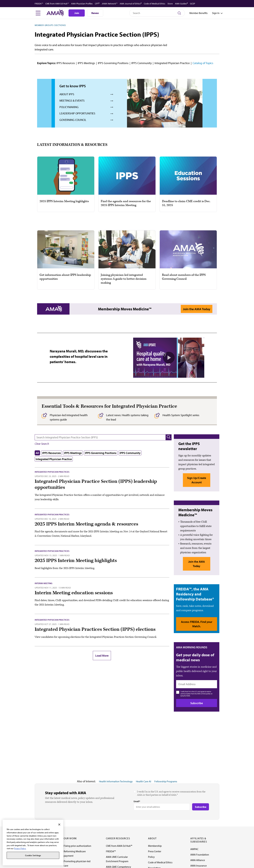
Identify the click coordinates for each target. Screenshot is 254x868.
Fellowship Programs (166, 781)
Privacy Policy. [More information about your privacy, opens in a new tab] (20, 848)
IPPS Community (141, 63)
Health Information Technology (116, 781)
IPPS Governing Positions (113, 63)
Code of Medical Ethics (155, 4)
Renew (95, 13)
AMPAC (194, 849)
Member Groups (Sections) (50, 25)
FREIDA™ (39, 4)
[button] (169, 437)
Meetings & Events (72, 101)
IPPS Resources (66, 63)
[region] (33, 843)
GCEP (193, 4)
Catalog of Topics (203, 63)
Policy (151, 857)
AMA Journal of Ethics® (131, 4)
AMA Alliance (198, 860)
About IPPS (67, 94)
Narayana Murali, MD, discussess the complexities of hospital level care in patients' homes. (79, 356)
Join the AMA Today (197, 309)
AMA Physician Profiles (82, 4)
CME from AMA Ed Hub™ (57, 4)
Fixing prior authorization (77, 846)
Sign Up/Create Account (197, 480)
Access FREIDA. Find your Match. (197, 624)
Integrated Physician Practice (172, 63)
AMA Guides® (181, 4)
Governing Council (73, 120)
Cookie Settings (33, 855)
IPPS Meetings (86, 63)
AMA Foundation (200, 855)
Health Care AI (144, 781)
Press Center (155, 851)
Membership (155, 846)
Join (77, 13)
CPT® (97, 4)
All (37, 453)
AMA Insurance (199, 866)
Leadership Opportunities (77, 113)
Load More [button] (102, 656)
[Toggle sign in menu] (216, 13)
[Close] (59, 825)
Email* (137, 801)
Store (170, 4)
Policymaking (69, 107)
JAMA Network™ (110, 4)
